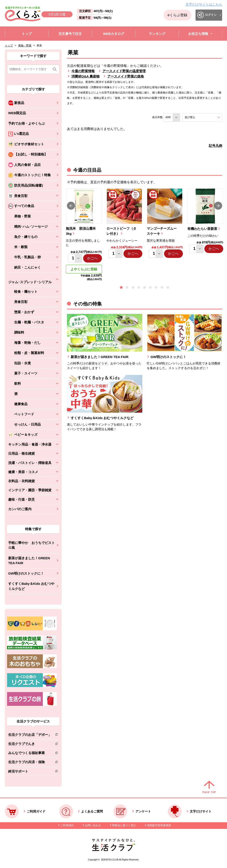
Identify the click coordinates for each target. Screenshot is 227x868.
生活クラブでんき (30, 745)
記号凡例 (215, 146)
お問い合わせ (93, 825)
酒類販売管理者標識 (159, 825)
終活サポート (30, 772)
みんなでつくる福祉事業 (30, 754)
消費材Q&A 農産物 (85, 76)
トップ (9, 46)
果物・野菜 (25, 46)
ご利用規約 (67, 825)
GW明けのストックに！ (26, 573)
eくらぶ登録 (177, 15)
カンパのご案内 (20, 509)
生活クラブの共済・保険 (30, 763)
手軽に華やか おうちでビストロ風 (31, 545)
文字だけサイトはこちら (204, 4)
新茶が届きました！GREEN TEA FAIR (29, 561)
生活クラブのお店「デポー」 (30, 736)
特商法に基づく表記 (124, 825)
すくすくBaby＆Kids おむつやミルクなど (31, 586)
